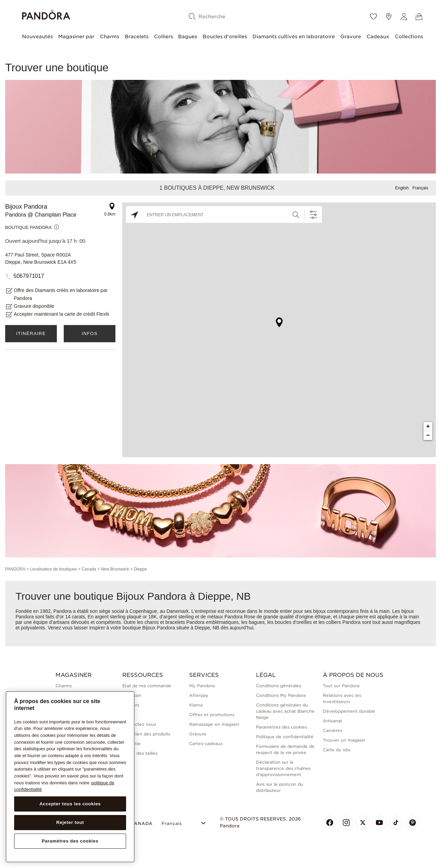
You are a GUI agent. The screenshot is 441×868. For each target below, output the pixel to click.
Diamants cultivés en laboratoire (294, 36)
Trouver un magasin (344, 740)
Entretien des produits (146, 734)
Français (420, 188)
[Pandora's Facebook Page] (330, 823)
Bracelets (137, 36)
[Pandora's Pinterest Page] (412, 823)
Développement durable (349, 711)
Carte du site (337, 750)
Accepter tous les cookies (70, 804)
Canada (89, 569)
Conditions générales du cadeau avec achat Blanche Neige (285, 711)
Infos (90, 333)
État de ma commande (147, 686)
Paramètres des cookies (281, 727)
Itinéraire (31, 333)
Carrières (332, 730)
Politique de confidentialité (285, 737)
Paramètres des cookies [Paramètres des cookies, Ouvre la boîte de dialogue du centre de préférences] (70, 841)
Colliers (163, 36)
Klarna (196, 705)
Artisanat (332, 721)
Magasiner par (76, 36)
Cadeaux (378, 36)
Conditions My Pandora (281, 695)
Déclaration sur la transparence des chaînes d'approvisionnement (283, 768)
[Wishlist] (373, 17)
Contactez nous (139, 724)
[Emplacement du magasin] (389, 17)
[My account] (404, 17)
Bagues (188, 36)
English (402, 188)
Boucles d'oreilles (225, 36)
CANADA (137, 823)
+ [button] (428, 427)
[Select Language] (184, 822)
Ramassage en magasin (214, 724)
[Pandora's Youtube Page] (379, 823)
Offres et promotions (212, 715)
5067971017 (29, 276)
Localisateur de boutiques (53, 569)
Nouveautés (37, 36)
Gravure (351, 36)
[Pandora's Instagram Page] (346, 823)
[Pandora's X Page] (363, 823)
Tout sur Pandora (341, 686)
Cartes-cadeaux (206, 744)
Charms (110, 36)
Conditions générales (279, 686)
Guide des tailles (140, 753)
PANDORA (15, 569)
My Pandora (202, 686)
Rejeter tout (70, 822)
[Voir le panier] (419, 17)
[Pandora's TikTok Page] (396, 823)
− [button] (428, 436)
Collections (409, 36)
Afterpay (199, 695)
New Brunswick (115, 569)
